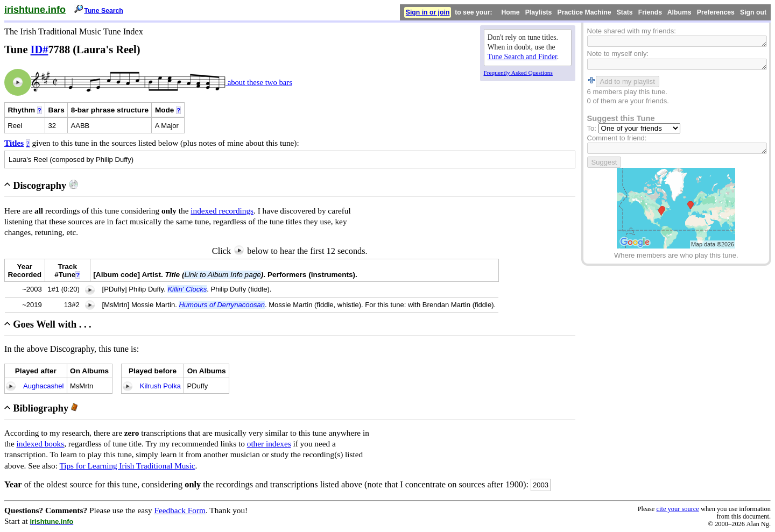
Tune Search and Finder (522, 57)
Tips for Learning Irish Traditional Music (127, 466)
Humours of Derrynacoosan (222, 305)
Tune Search (104, 11)
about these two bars (259, 82)
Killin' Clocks (187, 289)
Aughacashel (43, 386)
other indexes (269, 444)
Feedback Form (180, 510)
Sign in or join (428, 12)
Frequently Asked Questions (518, 73)
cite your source (677, 509)
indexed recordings (222, 211)
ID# (40, 49)
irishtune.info (35, 10)
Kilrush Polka (160, 386)
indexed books (41, 444)
